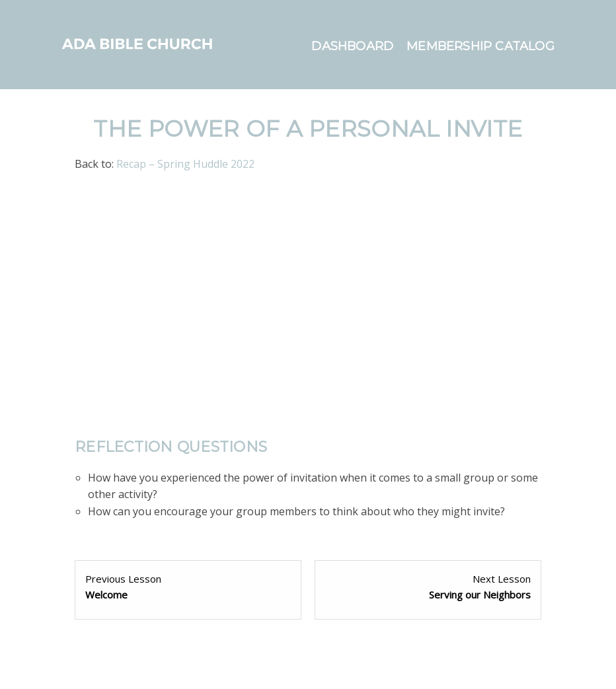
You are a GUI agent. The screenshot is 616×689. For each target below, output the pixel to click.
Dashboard (352, 46)
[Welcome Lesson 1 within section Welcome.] (188, 587)
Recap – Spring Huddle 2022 (185, 164)
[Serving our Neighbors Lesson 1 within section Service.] (428, 587)
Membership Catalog (481, 46)
